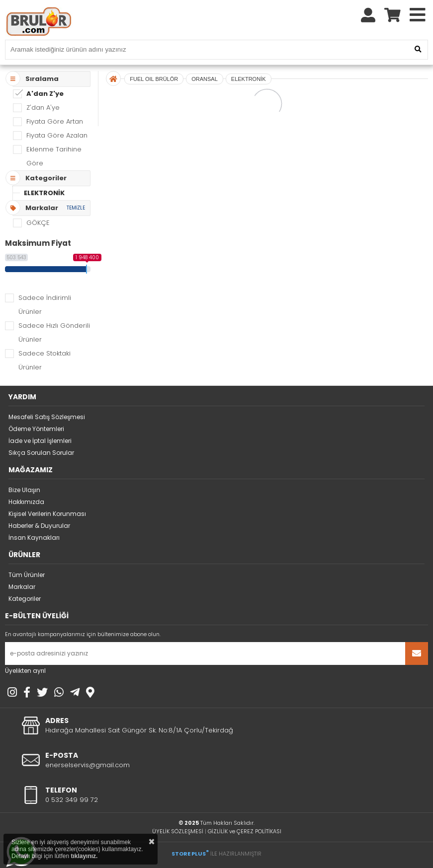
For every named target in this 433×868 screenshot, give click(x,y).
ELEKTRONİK (44, 193)
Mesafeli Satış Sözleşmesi (47, 417)
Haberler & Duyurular (39, 526)
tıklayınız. (84, 856)
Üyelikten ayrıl (25, 671)
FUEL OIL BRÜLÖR (154, 79)
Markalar (22, 587)
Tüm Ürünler (27, 575)
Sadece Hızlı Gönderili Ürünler (54, 332)
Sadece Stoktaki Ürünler (44, 360)
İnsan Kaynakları (34, 538)
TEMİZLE (76, 208)
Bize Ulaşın (24, 490)
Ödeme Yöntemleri (36, 429)
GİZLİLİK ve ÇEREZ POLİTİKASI (245, 831)
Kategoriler (25, 599)
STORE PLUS (190, 854)
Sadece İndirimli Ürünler (45, 305)
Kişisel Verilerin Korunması (47, 514)
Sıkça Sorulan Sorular (41, 453)
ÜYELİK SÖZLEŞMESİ (178, 831)
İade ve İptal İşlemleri (40, 441)
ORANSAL (205, 79)
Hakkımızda (26, 502)
